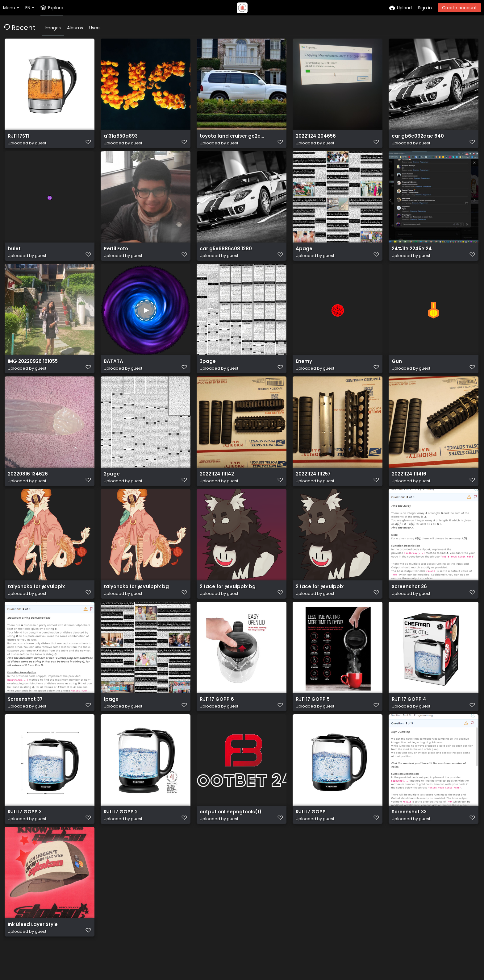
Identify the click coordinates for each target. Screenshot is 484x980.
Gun (396, 368)
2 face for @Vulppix (318, 597)
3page (207, 368)
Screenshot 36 (408, 597)
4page (303, 253)
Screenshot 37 (24, 711)
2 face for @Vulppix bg (225, 597)
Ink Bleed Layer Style (31, 940)
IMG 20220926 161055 (32, 368)
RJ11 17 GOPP (309, 826)
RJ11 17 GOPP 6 (215, 711)
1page (111, 711)
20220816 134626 (27, 482)
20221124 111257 (313, 482)
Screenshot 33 (408, 826)
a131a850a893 (120, 139)
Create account (459, 8)
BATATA (113, 368)
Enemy (303, 368)
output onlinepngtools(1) (228, 826)
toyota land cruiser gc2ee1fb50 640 (233, 139)
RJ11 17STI (18, 139)
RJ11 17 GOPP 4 (407, 711)
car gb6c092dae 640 (416, 139)
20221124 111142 (216, 482)
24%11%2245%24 (411, 253)
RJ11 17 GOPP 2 (119, 826)
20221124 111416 (408, 482)
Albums (75, 28)
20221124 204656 (315, 139)
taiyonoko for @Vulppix (35, 597)
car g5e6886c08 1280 (224, 253)
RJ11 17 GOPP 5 (311, 711)
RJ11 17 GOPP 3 (23, 826)
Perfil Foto (115, 253)
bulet (14, 253)
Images (53, 28)
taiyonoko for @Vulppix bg (134, 597)
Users (95, 28)
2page (111, 482)
